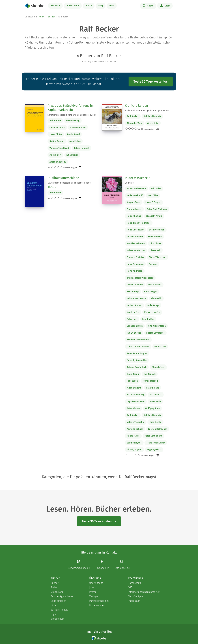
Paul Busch (132, 381)
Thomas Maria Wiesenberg (140, 278)
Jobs (92, 587)
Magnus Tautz (134, 202)
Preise (89, 6)
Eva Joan (153, 264)
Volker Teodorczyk (136, 250)
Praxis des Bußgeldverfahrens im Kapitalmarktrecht (71, 108)
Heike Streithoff (135, 195)
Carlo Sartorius (57, 127)
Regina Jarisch (154, 450)
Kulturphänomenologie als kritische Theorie (69, 183)
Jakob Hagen (133, 312)
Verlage (94, 596)
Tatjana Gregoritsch (137, 367)
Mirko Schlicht (134, 388)
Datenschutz (135, 583)
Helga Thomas (134, 216)
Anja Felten (75, 141)
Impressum (134, 601)
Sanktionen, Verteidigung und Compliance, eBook (72, 115)
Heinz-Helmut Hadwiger (139, 223)
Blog (101, 6)
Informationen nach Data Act (144, 592)
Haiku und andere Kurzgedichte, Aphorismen (147, 111)
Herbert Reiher (134, 305)
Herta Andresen (135, 271)
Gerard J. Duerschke (137, 360)
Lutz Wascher (155, 285)
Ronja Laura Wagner (137, 353)
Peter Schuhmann (153, 436)
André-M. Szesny (58, 162)
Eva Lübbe (153, 195)
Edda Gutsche (155, 237)
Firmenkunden (97, 605)
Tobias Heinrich (82, 148)
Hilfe (112, 6)
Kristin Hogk (133, 292)
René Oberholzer (135, 230)
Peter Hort (132, 319)
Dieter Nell (155, 250)
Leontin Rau (148, 319)
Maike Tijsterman (158, 257)
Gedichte (129, 183)
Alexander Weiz (135, 123)
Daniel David (73, 134)
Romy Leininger (152, 312)
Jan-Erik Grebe (134, 333)
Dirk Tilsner (155, 244)
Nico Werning (73, 121)
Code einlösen (58, 601)
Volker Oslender (135, 285)
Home (42, 17)
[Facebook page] (103, 564)
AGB (130, 587)
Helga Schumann (135, 264)
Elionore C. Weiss (135, 257)
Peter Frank (160, 347)
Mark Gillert (55, 155)
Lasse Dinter (56, 134)
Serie (52, 187)
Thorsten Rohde (78, 127)
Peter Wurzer (133, 408)
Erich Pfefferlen (157, 230)
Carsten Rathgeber (157, 429)
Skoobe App (57, 592)
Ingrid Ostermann (136, 402)
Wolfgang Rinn (152, 408)
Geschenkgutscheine (62, 596)
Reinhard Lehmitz (152, 116)
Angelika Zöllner (135, 429)
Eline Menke (155, 422)
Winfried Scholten (136, 244)
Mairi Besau (133, 374)
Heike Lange (153, 305)
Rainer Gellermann (136, 189)
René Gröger (151, 292)
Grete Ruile (153, 123)
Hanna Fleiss (133, 436)
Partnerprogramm (99, 601)
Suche (148, 6)
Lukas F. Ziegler (153, 202)
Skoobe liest (57, 619)
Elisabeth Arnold (154, 216)
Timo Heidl (156, 298)
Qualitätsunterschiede (63, 178)
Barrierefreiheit (59, 610)
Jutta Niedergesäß (157, 326)
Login (165, 6)
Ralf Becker (55, 121)
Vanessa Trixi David (59, 148)
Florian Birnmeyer (155, 333)
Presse (93, 592)
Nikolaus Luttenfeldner (138, 340)
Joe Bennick (150, 374)
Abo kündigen (135, 596)
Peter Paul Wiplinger (157, 209)
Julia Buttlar (72, 155)
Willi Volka (156, 189)
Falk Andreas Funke (136, 298)
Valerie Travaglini (136, 422)
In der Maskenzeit (137, 178)
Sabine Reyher (134, 443)
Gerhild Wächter (135, 237)
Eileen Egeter (158, 367)
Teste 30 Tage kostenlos (151, 82)
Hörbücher (72, 6)
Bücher (55, 6)
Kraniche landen (136, 106)
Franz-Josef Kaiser (156, 443)
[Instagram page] (123, 564)
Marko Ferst (156, 395)
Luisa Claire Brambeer (138, 347)
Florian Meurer (134, 209)
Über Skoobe (96, 583)
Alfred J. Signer (134, 450)
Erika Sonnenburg (136, 395)
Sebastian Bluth (135, 326)
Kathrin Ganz (152, 388)
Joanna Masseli (150, 381)
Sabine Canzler (57, 141)
